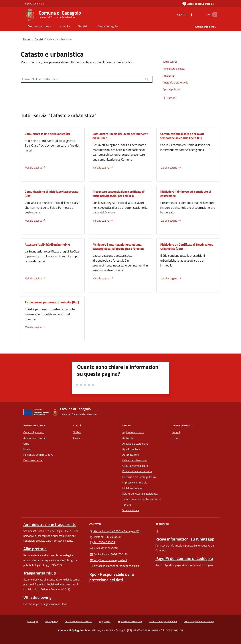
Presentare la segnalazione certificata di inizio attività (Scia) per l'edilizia (119, 194)
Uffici (26, 444)
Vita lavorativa (131, 510)
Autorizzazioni (131, 455)
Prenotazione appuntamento (163, 621)
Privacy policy (51, 621)
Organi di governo (34, 432)
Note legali (33, 621)
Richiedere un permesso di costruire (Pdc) (52, 302)
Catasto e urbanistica (134, 460)
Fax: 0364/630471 (102, 542)
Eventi (176, 438)
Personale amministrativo (38, 455)
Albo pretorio (35, 549)
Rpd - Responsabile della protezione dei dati (112, 577)
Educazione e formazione (137, 471)
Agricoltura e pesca (133, 432)
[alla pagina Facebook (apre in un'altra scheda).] (186, 15)
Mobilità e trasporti (133, 488)
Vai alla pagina (36, 168)
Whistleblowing (37, 597)
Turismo (127, 505)
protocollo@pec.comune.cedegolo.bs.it (114, 566)
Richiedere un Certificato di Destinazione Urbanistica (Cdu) (187, 246)
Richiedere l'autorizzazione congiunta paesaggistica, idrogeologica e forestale (118, 246)
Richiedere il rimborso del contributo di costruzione (186, 194)
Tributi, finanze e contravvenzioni (141, 499)
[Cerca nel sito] (214, 15)
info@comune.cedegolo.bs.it (108, 560)
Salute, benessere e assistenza (140, 494)
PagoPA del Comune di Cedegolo (184, 558)
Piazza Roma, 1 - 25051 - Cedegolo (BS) (120, 531)
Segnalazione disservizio (130, 621)
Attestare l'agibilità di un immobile (47, 244)
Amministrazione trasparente (50, 524)
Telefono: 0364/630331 (105, 537)
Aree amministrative (35, 438)
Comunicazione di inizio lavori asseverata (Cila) (52, 194)
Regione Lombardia (34, 3)
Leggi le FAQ (105, 621)
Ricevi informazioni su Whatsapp (185, 539)
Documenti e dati (33, 460)
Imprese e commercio (135, 482)
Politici (27, 449)
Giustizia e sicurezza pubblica (139, 477)
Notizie (77, 432)
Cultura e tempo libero (135, 466)
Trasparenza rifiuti (40, 573)
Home (27, 39)
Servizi (39, 39)
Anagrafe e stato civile (135, 444)
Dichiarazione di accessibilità (79, 621)
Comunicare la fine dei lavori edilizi (47, 134)
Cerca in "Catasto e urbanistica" (40, 79)
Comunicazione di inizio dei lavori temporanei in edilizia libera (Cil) (182, 136)
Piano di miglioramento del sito (199, 621)
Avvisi (76, 438)
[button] (169, 98)
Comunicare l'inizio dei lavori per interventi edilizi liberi (120, 136)
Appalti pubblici (131, 449)
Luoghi (176, 432)
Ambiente (128, 438)
